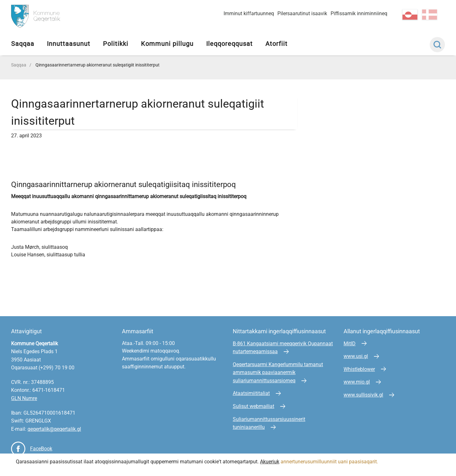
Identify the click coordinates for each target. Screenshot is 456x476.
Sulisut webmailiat (253, 406)
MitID (350, 344)
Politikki (116, 44)
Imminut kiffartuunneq (249, 13)
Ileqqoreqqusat (229, 44)
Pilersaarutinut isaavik (302, 13)
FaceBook (41, 449)
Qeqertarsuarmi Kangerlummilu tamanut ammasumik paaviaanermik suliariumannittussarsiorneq (278, 373)
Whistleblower (359, 369)
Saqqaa (23, 44)
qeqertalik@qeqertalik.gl (54, 429)
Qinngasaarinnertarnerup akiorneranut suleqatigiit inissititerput (98, 65)
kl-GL (410, 15)
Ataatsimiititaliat (251, 393)
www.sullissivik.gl (363, 395)
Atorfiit (276, 44)
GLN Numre (24, 398)
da (430, 15)
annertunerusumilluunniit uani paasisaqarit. (330, 462)
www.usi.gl (356, 356)
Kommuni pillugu (167, 44)
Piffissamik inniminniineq (359, 13)
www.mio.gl (357, 382)
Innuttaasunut (69, 44)
